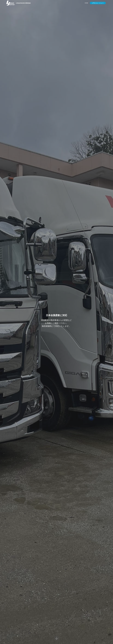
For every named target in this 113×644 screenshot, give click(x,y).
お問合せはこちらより (98, 3)
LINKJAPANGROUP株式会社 (23, 3)
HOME (86, 3)
